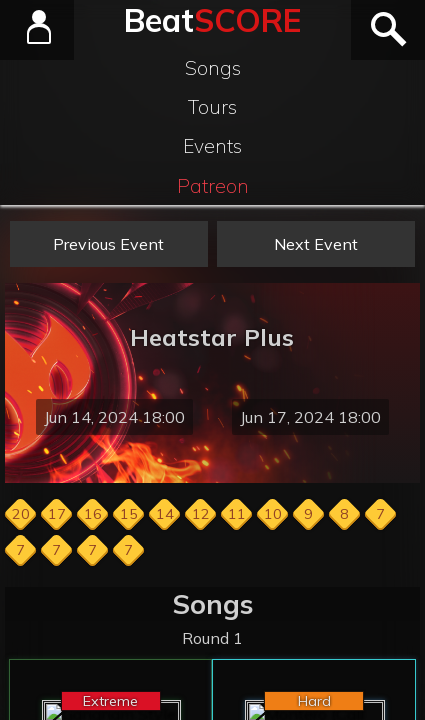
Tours (212, 107)
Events (212, 146)
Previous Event (108, 244)
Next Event (316, 244)
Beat (212, 20)
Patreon (213, 186)
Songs (213, 68)
